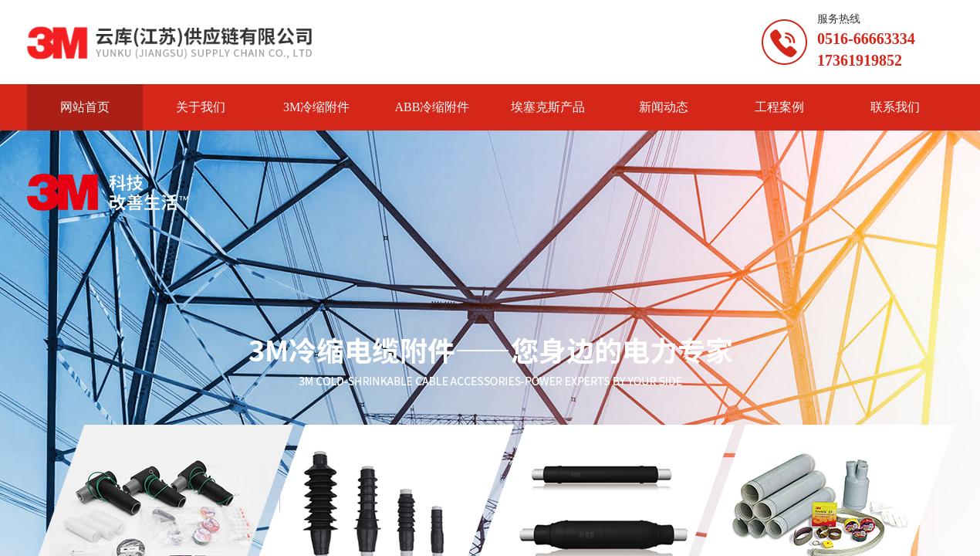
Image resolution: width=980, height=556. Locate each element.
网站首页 (85, 107)
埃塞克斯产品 (548, 107)
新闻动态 (664, 107)
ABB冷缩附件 (433, 107)
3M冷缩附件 (316, 107)
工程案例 (779, 107)
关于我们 (201, 107)
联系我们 (895, 107)
